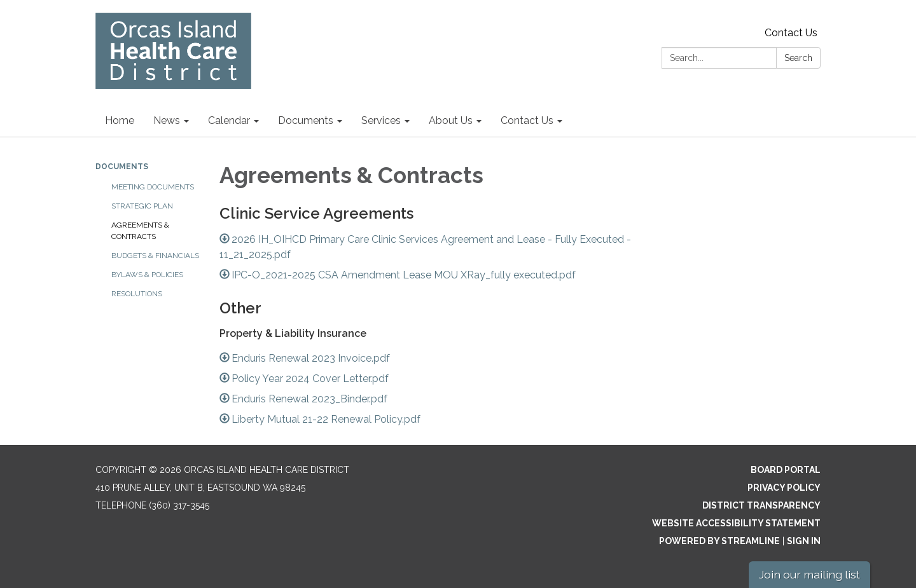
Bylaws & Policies (147, 275)
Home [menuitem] (120, 120)
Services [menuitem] (381, 120)
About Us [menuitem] (451, 120)
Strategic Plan (142, 206)
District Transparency (761, 505)
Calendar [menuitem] (229, 120)
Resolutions (137, 294)
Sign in (804, 541)
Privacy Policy (784, 488)
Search (798, 58)
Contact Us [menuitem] (527, 120)
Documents (122, 167)
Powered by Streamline (719, 541)
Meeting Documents (153, 187)
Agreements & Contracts (140, 231)
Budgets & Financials (155, 256)
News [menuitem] (167, 120)
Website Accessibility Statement (736, 523)
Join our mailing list (809, 574)
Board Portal (786, 470)
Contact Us (791, 33)
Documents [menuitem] (306, 120)
